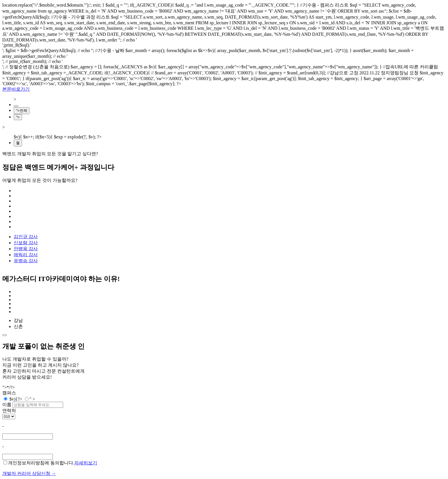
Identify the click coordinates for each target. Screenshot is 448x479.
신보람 (26, 243)
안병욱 (26, 249)
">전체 (22, 111)
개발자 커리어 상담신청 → (29, 473)
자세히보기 (86, 463)
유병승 (26, 261)
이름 (7, 405)
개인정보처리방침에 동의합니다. (39, 463)
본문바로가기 (16, 89)
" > (30, 399)
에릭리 (26, 255)
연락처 (9, 411)
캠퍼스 (9, 393)
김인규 (26, 237)
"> (18, 117)
